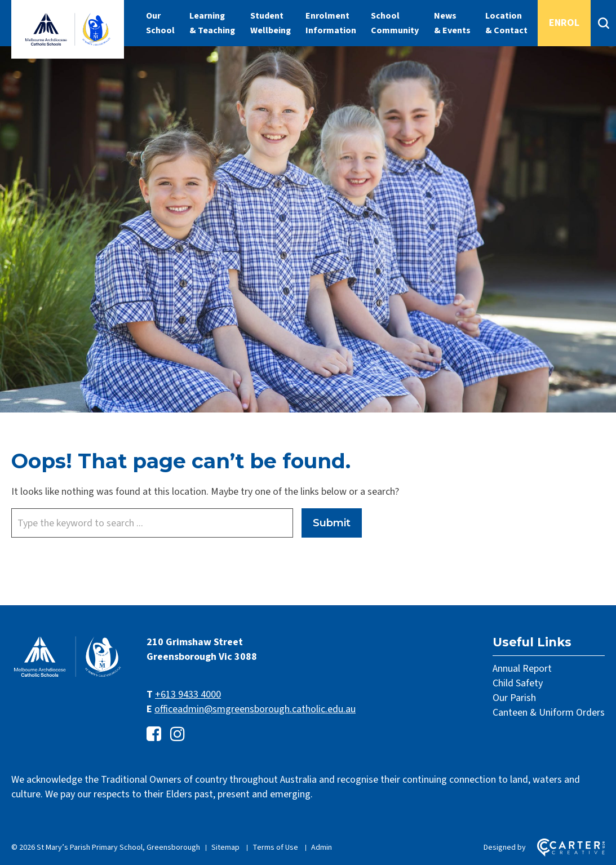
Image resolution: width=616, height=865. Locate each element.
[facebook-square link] (154, 735)
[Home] (68, 676)
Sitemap (225, 848)
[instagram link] (178, 735)
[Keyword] (152, 523)
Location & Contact (506, 23)
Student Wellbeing (271, 23)
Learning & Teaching (212, 23)
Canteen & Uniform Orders (549, 713)
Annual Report (522, 669)
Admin (322, 848)
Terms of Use (275, 848)
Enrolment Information (331, 23)
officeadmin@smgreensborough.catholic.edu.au (255, 709)
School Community (395, 23)
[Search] (603, 23)
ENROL (564, 23)
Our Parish (514, 698)
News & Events (452, 23)
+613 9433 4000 (188, 695)
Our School (160, 23)
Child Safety (518, 683)
